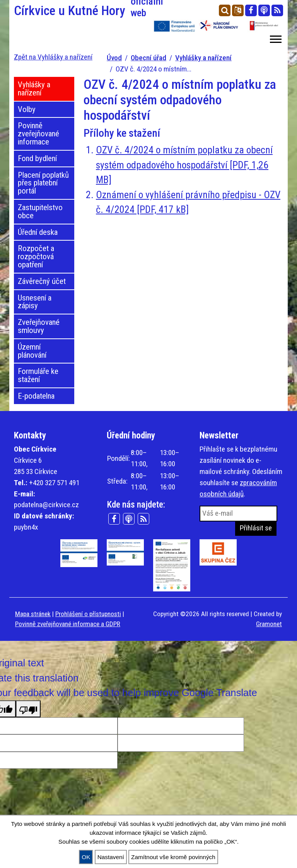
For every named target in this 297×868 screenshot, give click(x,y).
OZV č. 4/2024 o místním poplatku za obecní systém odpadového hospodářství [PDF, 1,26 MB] (184, 165)
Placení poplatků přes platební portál (43, 183)
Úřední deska (38, 232)
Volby (27, 109)
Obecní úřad (148, 58)
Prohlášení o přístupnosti (88, 614)
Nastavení (111, 857)
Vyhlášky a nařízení (203, 58)
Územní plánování (32, 351)
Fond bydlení (37, 158)
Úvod (114, 58)
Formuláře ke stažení (38, 375)
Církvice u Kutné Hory (79, 11)
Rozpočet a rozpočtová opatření (36, 256)
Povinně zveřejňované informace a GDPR (68, 624)
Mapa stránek (33, 614)
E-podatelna (36, 396)
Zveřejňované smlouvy (39, 326)
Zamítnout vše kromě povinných (173, 857)
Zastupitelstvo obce (40, 211)
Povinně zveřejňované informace (38, 134)
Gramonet (269, 624)
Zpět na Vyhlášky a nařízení (53, 57)
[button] (275, 38)
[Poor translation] (28, 709)
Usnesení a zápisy (35, 302)
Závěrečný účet (42, 281)
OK (86, 857)
